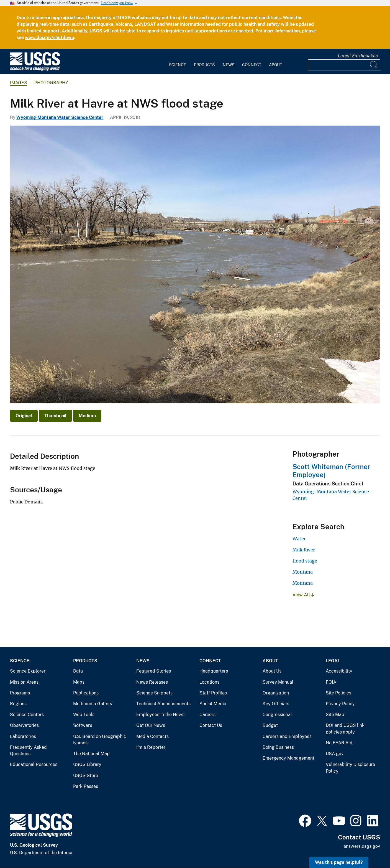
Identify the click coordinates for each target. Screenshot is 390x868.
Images (19, 83)
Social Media (213, 704)
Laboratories (23, 736)
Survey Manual (278, 682)
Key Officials (276, 704)
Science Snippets (154, 693)
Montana (303, 572)
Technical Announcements (163, 704)
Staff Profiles (213, 693)
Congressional (277, 715)
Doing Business (278, 747)
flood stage (305, 561)
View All (303, 595)
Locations (209, 682)
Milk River (304, 550)
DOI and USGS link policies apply (345, 729)
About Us (272, 671)
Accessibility (339, 671)
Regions (18, 704)
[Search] (374, 65)
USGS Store (86, 776)
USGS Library (87, 764)
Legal (333, 661)
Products (204, 65)
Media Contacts (152, 736)
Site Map (335, 715)
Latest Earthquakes (358, 56)
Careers (207, 715)
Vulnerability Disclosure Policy (350, 768)
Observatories (24, 725)
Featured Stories (154, 671)
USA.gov (335, 754)
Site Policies (338, 693)
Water (299, 539)
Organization (276, 693)
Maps (79, 682)
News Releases (152, 682)
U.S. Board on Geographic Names (100, 740)
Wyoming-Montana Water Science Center (60, 117)
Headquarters (214, 671)
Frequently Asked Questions (28, 751)
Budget (270, 725)
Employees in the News (160, 715)
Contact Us (211, 725)
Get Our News (151, 725)
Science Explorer (28, 671)
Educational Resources (34, 764)
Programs (20, 693)
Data (78, 671)
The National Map (91, 754)
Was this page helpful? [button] (339, 862)
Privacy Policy (340, 704)
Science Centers (27, 715)
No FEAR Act (339, 743)
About (275, 65)
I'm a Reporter (151, 747)
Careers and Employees (287, 736)
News (229, 65)
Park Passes (86, 786)
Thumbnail (55, 416)
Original (24, 416)
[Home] (35, 69)
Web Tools (84, 715)
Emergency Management (288, 758)
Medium (87, 416)
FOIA (331, 682)
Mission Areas (24, 682)
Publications (86, 693)
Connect (252, 65)
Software (83, 725)
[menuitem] (178, 62)
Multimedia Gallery (93, 704)
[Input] (344, 65)
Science (178, 65)
